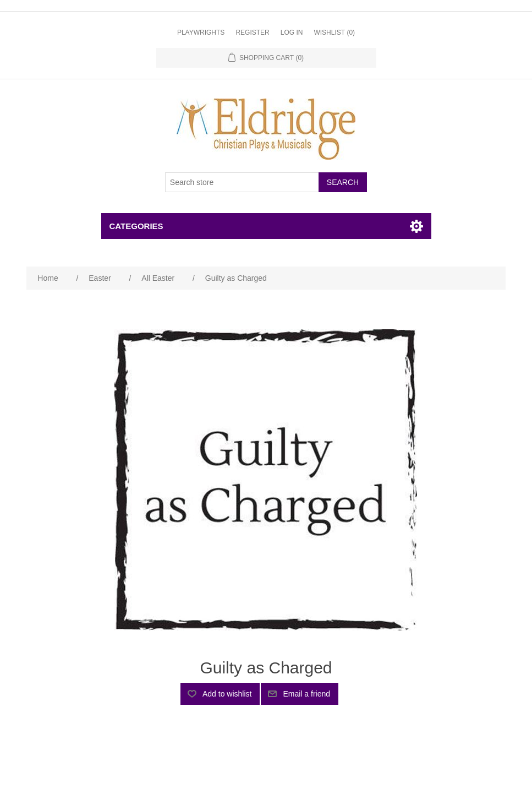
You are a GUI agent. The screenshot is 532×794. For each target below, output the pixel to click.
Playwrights (201, 32)
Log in (292, 32)
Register (252, 32)
